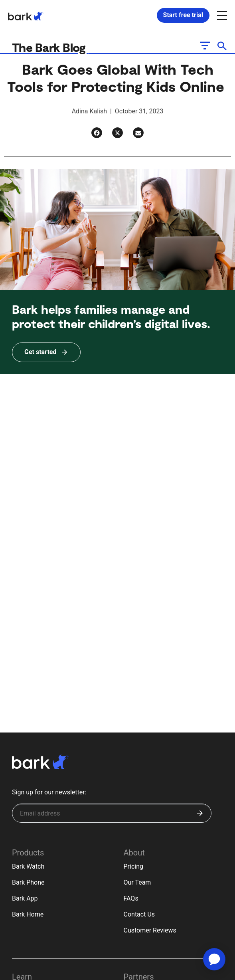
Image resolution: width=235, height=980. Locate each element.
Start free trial (183, 15)
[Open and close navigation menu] (221, 15)
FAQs (131, 898)
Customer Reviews (150, 930)
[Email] (138, 133)
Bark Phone (28, 882)
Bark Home (28, 914)
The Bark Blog (50, 47)
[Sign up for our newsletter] (112, 813)
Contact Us (139, 914)
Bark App (25, 898)
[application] (214, 959)
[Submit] (200, 813)
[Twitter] (117, 133)
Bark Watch (28, 866)
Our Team (137, 882)
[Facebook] (97, 133)
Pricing (134, 866)
